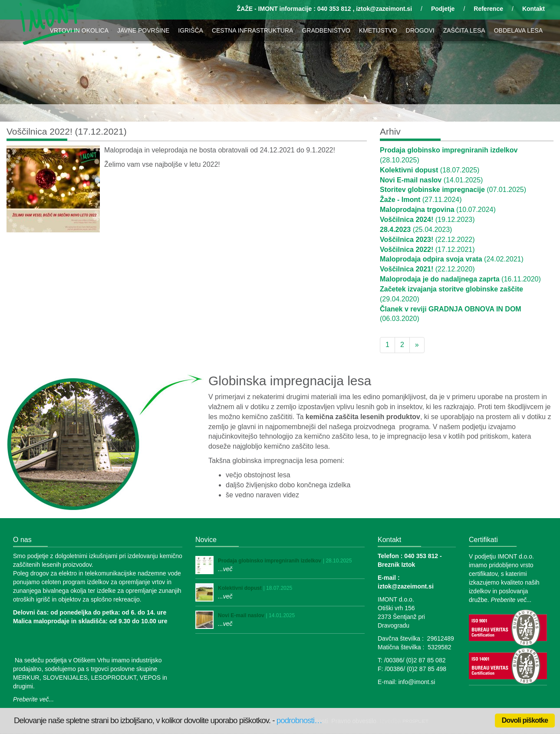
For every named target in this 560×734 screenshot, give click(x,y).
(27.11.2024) (421, 200)
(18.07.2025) (430, 170)
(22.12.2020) (427, 269)
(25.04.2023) (416, 230)
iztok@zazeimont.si (384, 9)
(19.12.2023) (427, 220)
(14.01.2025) (431, 180)
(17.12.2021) (427, 250)
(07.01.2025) (453, 190)
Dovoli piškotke (525, 720)
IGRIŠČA (191, 30)
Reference (488, 9)
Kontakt (534, 9)
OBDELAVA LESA (518, 30)
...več (225, 569)
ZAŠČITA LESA (464, 30)
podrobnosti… (299, 720)
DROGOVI (420, 30)
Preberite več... (33, 699)
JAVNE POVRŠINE (143, 30)
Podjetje (443, 9)
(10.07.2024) (438, 210)
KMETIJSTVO (378, 30)
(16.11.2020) (460, 279)
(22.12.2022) (427, 240)
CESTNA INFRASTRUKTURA (252, 30)
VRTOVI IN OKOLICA (79, 30)
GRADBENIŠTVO (326, 30)
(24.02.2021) (452, 259)
